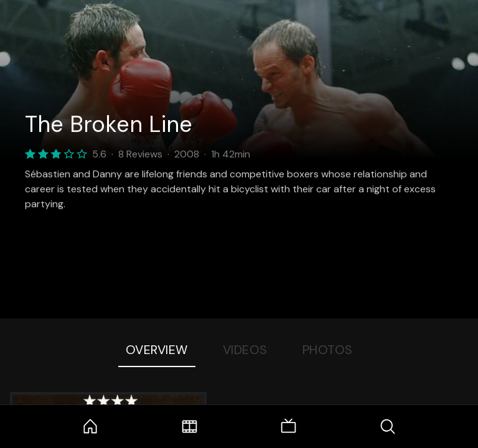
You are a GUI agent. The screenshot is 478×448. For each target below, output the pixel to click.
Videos (245, 350)
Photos (328, 350)
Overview (157, 350)
